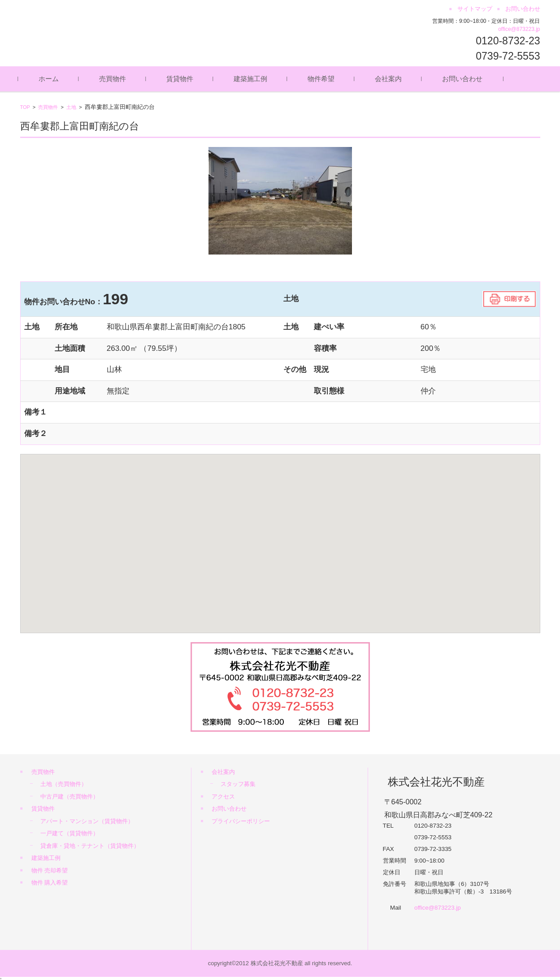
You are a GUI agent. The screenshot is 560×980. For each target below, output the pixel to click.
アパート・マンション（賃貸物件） (87, 821)
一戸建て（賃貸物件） (69, 833)
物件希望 (323, 79)
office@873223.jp (519, 29)
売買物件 (114, 79)
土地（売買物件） (64, 784)
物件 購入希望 (50, 883)
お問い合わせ (464, 79)
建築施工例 (252, 79)
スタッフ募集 (238, 784)
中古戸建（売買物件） (69, 797)
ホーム (50, 79)
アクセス (223, 797)
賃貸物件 (182, 79)
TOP (25, 107)
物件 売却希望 (50, 870)
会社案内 (390, 79)
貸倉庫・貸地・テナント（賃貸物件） (90, 846)
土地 (71, 107)
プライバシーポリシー (241, 821)
